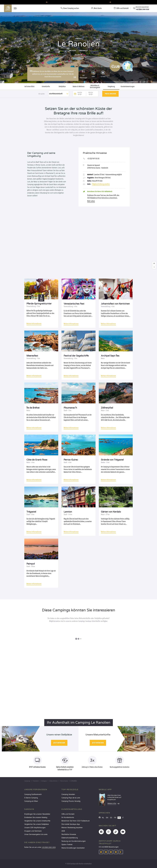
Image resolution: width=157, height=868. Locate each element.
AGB (63, 831)
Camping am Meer (31, 801)
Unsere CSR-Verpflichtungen (35, 828)
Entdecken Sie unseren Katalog (36, 817)
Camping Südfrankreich (33, 794)
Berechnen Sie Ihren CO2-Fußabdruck (76, 821)
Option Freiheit (67, 845)
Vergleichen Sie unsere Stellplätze (37, 824)
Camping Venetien (68, 794)
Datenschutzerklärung (70, 838)
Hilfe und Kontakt (68, 814)
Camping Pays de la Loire (71, 798)
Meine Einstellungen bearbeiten (73, 848)
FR (115, 818)
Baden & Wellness (79, 87)
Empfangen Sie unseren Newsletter (37, 814)
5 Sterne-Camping (31, 798)
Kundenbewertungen (128, 87)
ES (111, 818)
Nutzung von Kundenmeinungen (74, 841)
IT (123, 818)
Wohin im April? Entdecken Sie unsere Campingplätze (79, 2)
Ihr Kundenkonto (68, 817)
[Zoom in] (154, 263)
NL (103, 818)
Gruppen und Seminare (33, 831)
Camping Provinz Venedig (71, 801)
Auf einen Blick (29, 87)
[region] (78, 243)
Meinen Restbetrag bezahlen (72, 828)
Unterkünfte (46, 87)
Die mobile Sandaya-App (71, 824)
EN (107, 818)
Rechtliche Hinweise (69, 834)
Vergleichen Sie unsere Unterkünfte (37, 821)
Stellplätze (62, 87)
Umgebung (111, 87)
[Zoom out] (154, 267)
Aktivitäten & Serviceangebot (95, 87)
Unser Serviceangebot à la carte (36, 834)
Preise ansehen (110, 94)
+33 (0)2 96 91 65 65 (93, 159)
